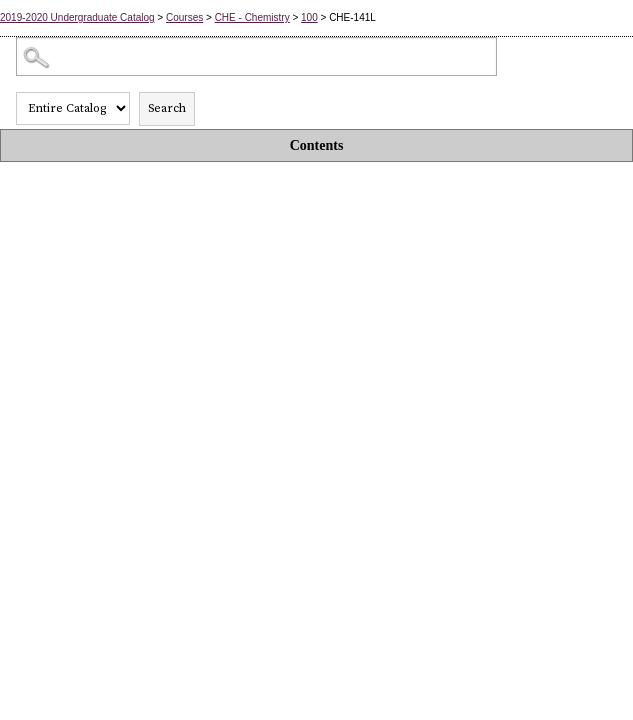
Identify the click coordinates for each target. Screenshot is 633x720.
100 (309, 17)
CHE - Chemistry (252, 17)
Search (167, 108)
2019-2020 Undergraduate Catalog (77, 17)
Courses (184, 17)
